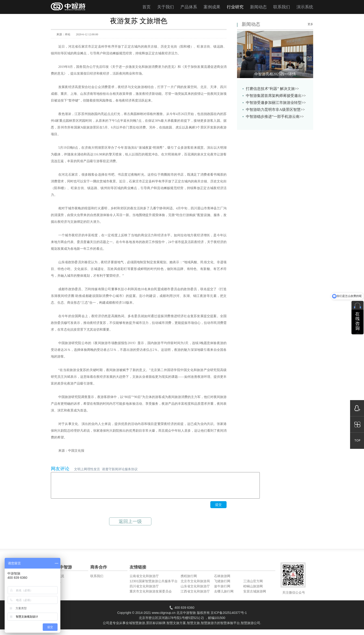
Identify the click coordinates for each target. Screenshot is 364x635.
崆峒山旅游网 (253, 591)
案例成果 (212, 7)
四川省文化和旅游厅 (144, 591)
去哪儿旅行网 (224, 596)
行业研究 (235, 7)
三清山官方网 (253, 586)
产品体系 (189, 7)
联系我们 (282, 7)
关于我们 (166, 7)
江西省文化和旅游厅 (195, 596)
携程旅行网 (189, 581)
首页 (146, 7)
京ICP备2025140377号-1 (229, 618)
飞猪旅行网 (222, 586)
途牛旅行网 (222, 591)
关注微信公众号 (294, 597)
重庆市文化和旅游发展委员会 (151, 596)
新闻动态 (258, 7)
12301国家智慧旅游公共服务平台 (154, 586)
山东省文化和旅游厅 (195, 591)
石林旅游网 (222, 581)
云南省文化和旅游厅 (144, 581)
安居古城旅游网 (255, 596)
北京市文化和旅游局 (195, 586)
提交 (218, 510)
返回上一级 (130, 526)
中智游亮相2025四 (275, 74)
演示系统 (305, 7)
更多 (310, 24)
